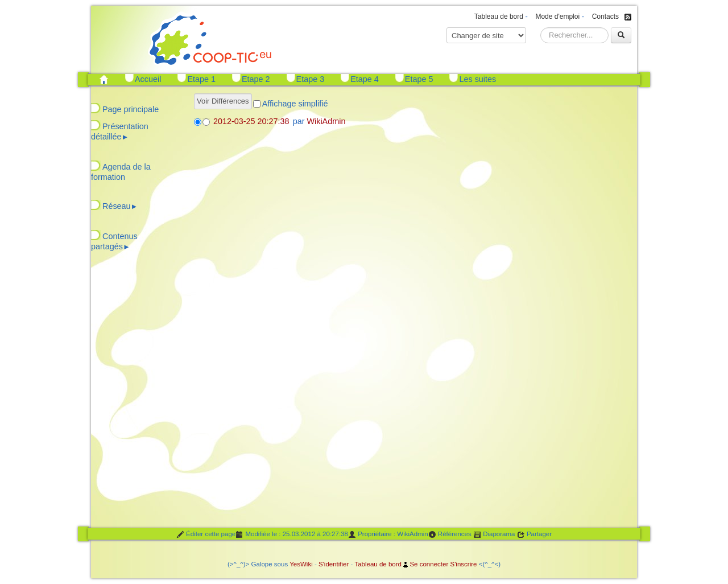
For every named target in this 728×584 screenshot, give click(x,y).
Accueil (148, 79)
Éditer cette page (206, 534)
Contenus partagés (114, 241)
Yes (295, 564)
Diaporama (494, 534)
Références (450, 534)
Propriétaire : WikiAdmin (388, 534)
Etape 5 (419, 79)
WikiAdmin (326, 121)
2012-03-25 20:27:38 (251, 121)
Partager (534, 534)
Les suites (477, 79)
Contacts (605, 17)
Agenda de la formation (121, 172)
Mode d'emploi (557, 17)
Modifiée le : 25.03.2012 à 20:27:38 (292, 534)
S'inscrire (463, 564)
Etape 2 (256, 79)
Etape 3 (311, 79)
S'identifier (334, 564)
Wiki (307, 564)
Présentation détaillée (120, 131)
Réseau (120, 206)
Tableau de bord (499, 17)
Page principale (131, 109)
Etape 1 (201, 79)
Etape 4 (365, 79)
